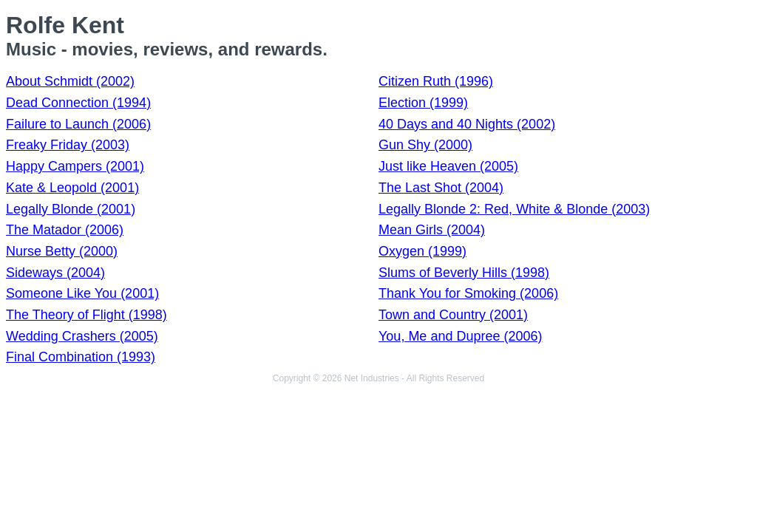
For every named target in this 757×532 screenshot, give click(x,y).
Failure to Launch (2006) (78, 124)
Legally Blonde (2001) (71, 209)
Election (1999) (423, 103)
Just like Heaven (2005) (448, 166)
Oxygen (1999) (422, 251)
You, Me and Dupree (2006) (460, 336)
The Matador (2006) (65, 230)
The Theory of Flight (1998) (86, 315)
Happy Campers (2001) (75, 166)
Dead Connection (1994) (78, 103)
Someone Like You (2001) (82, 293)
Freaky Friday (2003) (68, 145)
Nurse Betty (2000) (62, 251)
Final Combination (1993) (81, 357)
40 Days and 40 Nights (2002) (467, 124)
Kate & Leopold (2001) (72, 188)
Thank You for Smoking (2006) (468, 293)
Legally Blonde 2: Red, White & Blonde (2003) (514, 209)
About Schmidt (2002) (70, 81)
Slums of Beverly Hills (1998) (464, 273)
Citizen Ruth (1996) (436, 81)
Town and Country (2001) (453, 315)
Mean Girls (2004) (432, 230)
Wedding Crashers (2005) (82, 336)
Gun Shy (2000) (425, 145)
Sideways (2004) (55, 273)
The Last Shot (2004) (441, 188)
